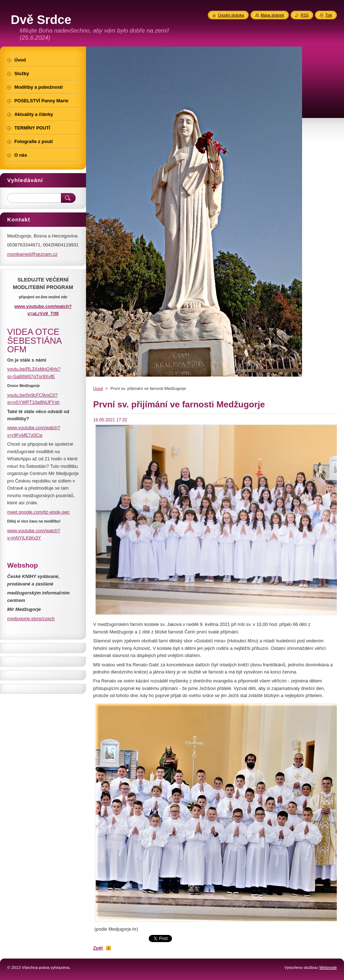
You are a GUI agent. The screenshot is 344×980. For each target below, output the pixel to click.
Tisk (329, 15)
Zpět (98, 948)
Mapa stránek (272, 15)
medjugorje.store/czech (31, 619)
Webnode (328, 967)
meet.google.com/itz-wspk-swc (38, 512)
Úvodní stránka (231, 15)
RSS (305, 15)
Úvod (98, 388)
